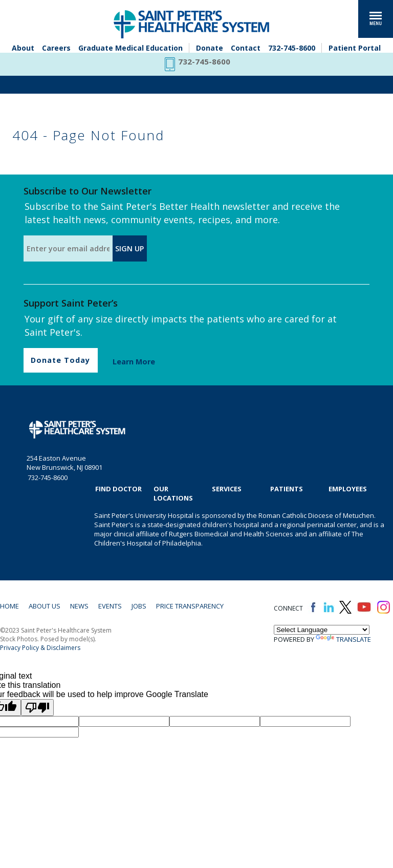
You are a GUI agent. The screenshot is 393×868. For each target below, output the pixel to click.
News (79, 606)
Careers (56, 48)
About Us (45, 606)
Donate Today (60, 360)
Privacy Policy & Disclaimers (40, 648)
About (23, 48)
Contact (246, 48)
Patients (287, 489)
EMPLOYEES (348, 489)
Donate (210, 48)
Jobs (139, 606)
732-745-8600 (292, 48)
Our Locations (173, 493)
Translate (343, 639)
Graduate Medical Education (130, 48)
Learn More (134, 362)
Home (9, 606)
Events (110, 606)
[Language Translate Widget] (322, 630)
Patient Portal (355, 48)
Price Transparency (190, 606)
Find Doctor (118, 489)
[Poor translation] (37, 708)
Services (227, 489)
